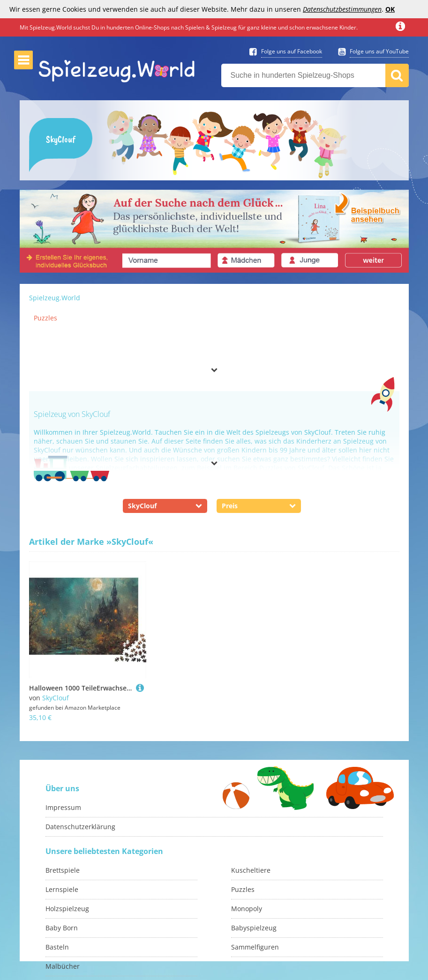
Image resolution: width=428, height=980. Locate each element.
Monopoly (247, 909)
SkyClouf (56, 698)
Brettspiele (63, 870)
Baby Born (62, 928)
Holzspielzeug (67, 909)
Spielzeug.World (55, 298)
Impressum (63, 807)
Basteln (57, 947)
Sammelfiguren (255, 947)
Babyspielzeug (254, 928)
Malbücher (63, 966)
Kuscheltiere (251, 870)
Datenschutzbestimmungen (342, 9)
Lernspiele (62, 889)
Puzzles (45, 318)
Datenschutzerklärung (80, 827)
